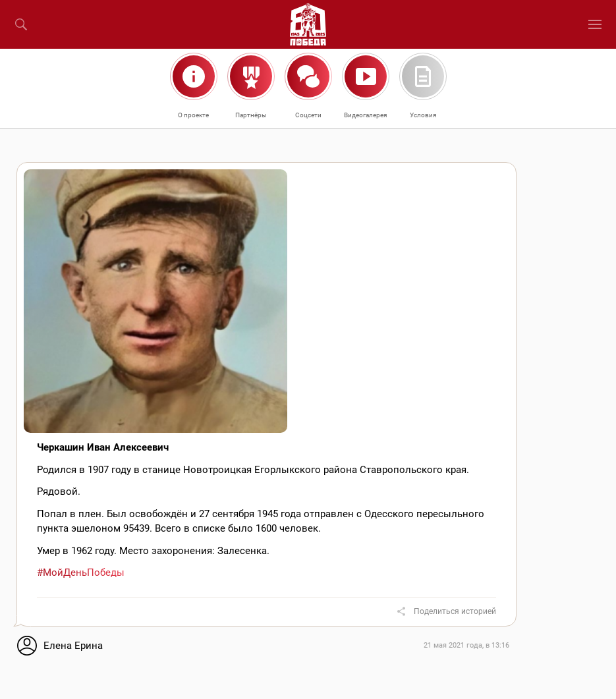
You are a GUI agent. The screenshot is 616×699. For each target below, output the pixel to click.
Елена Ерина (73, 646)
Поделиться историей (455, 611)
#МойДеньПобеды (81, 573)
